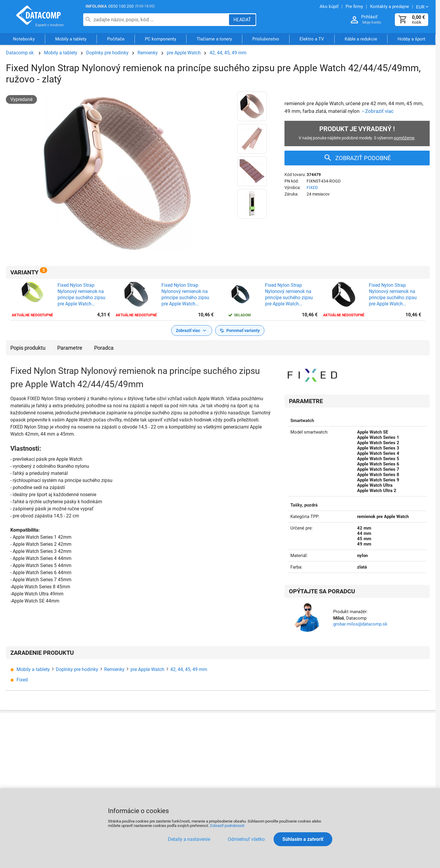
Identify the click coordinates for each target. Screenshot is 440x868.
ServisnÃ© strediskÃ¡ (243, 759)
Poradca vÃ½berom (311, 758)
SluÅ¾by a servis (378, 735)
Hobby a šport (411, 39)
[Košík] (403, 20)
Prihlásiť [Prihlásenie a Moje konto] (369, 17)
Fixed (22, 680)
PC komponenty (161, 39)
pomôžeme (404, 138)
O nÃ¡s (88, 735)
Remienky (148, 53)
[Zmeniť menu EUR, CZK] (423, 7)
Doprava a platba (169, 747)
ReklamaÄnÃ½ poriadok (248, 747)
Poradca (104, 348)
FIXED (312, 188)
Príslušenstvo (266, 39)
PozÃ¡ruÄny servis (381, 759)
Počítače (116, 39)
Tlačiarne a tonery (214, 39)
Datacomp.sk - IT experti (38, 17)
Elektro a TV (312, 39)
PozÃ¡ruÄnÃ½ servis (243, 771)
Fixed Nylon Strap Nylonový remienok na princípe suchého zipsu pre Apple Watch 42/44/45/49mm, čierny (394, 295)
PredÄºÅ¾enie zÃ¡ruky (244, 782)
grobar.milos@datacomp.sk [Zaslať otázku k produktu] (360, 624)
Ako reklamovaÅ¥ (239, 735)
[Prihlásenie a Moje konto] (354, 20)
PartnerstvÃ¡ (303, 735)
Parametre (70, 348)
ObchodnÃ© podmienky (176, 770)
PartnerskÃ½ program (104, 787)
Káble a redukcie (361, 39)
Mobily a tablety (71, 39)
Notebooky (24, 39)
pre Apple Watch (184, 53)
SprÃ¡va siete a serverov (385, 747)
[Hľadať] (242, 20)
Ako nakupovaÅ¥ (169, 735)
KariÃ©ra (161, 781)
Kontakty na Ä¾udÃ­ (94, 761)
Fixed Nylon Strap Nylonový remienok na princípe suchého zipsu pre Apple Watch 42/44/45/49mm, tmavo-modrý (291, 295)
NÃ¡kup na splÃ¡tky (171, 758)
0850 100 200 (121, 6)
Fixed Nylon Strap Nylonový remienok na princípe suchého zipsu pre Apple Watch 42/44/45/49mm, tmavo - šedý (188, 295)
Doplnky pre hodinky (107, 53)
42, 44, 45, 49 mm (228, 53)
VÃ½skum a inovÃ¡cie (382, 782)
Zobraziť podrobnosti (227, 826)
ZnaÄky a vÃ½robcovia (316, 770)
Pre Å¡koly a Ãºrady (380, 770)
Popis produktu (28, 348)
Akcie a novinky (307, 747)
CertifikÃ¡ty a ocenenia (105, 775)
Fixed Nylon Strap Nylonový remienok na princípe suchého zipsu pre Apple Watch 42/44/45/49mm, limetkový (81, 295)
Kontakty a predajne (102, 747)
